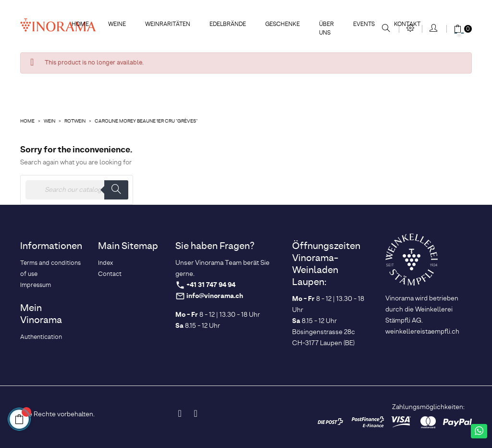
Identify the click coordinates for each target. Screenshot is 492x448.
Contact (110, 274)
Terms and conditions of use (50, 269)
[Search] (77, 190)
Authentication (41, 337)
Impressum (36, 285)
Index (105, 263)
